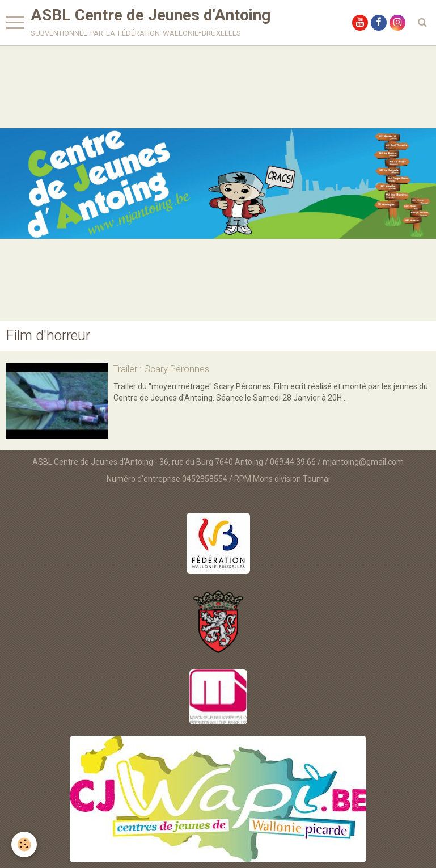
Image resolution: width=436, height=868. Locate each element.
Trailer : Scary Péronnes (161, 369)
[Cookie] (24, 844)
